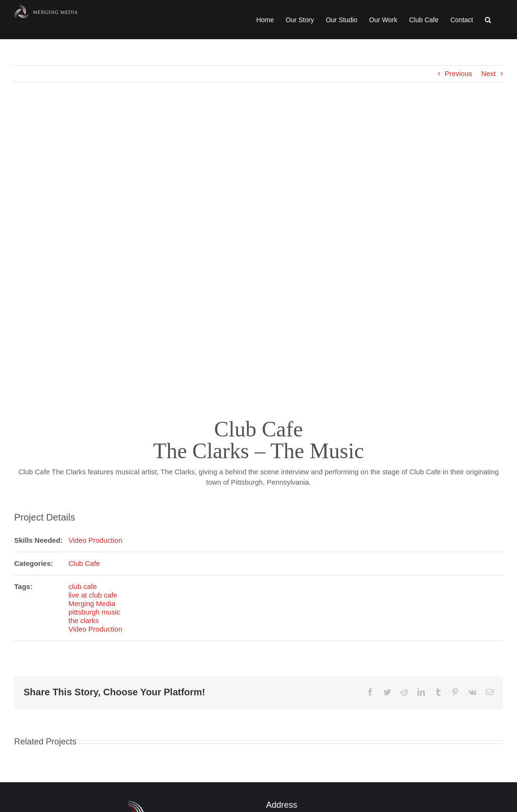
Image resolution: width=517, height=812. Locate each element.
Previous (458, 73)
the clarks (84, 620)
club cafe (83, 586)
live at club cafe (93, 595)
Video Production (95, 540)
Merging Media (92, 603)
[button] (488, 20)
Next (488, 73)
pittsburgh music (94, 612)
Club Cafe (84, 563)
